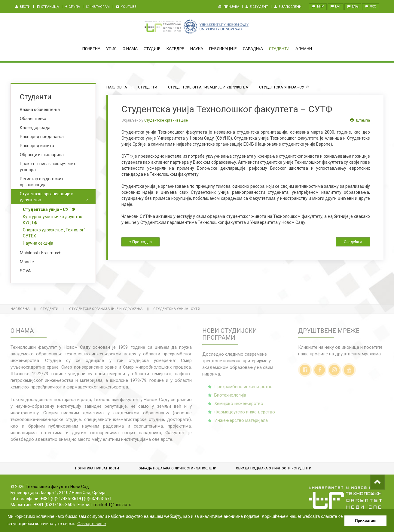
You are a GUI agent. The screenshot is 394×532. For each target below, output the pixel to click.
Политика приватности (97, 468)
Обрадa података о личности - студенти (274, 468)
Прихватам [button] (366, 521)
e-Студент (257, 7)
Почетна (91, 48)
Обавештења (33, 119)
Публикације (223, 48)
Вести (23, 7)
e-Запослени (288, 7)
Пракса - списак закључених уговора (48, 167)
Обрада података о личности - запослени (177, 468)
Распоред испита (37, 146)
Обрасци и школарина (42, 155)
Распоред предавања (42, 137)
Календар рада (35, 128)
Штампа (360, 120)
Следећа (353, 242)
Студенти (279, 48)
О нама (130, 48)
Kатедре (175, 48)
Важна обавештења (40, 110)
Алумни (304, 48)
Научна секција (38, 243)
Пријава (229, 7)
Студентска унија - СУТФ (49, 209)
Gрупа (73, 7)
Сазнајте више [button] (92, 524)
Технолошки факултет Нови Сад (57, 487)
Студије (152, 48)
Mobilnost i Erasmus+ (40, 253)
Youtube (126, 7)
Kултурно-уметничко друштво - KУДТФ (54, 220)
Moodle (27, 262)
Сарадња (253, 48)
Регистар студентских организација (42, 182)
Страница (48, 7)
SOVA (25, 271)
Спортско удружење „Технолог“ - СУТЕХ (55, 233)
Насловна (117, 87)
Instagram (98, 7)
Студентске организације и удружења (208, 87)
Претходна (140, 242)
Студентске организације (166, 120)
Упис (111, 48)
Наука (197, 48)
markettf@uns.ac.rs (112, 505)
